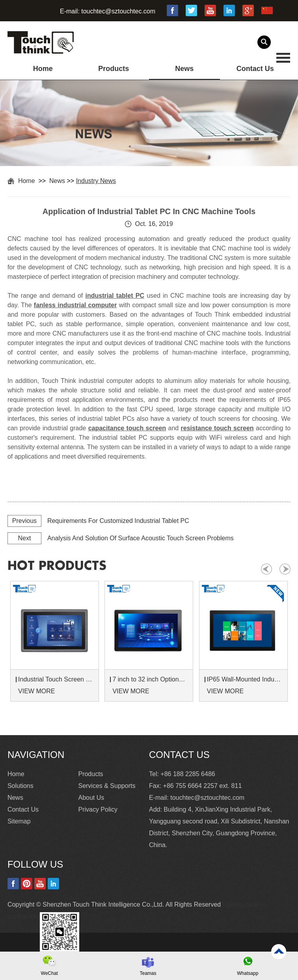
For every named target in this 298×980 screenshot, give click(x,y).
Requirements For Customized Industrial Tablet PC (118, 521)
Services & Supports (107, 786)
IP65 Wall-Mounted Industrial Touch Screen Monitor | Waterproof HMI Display (245, 679)
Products (114, 69)
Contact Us (255, 69)
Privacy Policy (98, 809)
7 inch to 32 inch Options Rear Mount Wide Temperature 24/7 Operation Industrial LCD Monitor (150, 679)
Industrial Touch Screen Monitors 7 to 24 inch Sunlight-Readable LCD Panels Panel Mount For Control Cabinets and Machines (56, 679)
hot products (57, 566)
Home (43, 69)
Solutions (20, 786)
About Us (91, 798)
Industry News (96, 181)
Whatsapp (248, 973)
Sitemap (19, 821)
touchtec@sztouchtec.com (118, 11)
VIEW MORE (36, 691)
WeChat (49, 973)
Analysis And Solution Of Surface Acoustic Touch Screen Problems (141, 538)
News (184, 69)
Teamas (148, 973)
